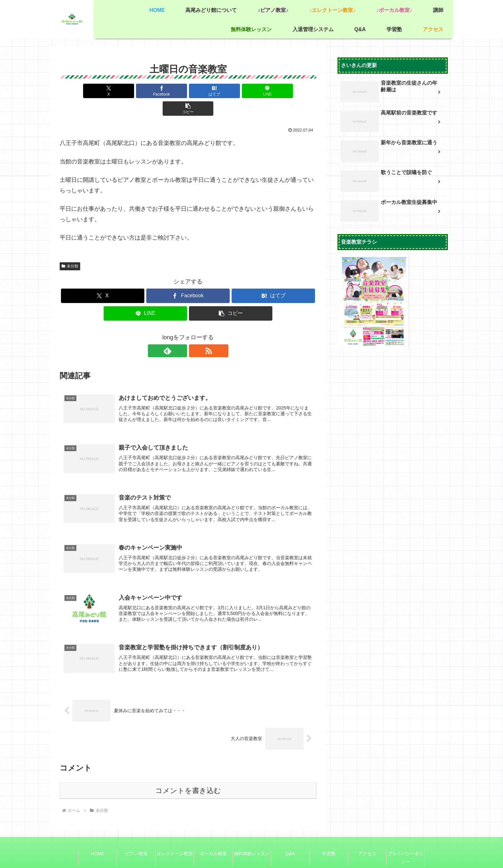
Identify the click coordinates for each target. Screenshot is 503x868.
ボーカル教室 (213, 840)
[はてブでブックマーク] (188, 91)
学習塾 (329, 840)
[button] (274, 91)
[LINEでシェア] (231, 91)
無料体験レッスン (252, 840)
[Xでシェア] (102, 91)
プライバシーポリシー (405, 844)
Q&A (290, 840)
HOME (98, 840)
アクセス (367, 840)
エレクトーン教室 (175, 840)
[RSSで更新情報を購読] (195, 333)
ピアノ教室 (136, 840)
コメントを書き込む (188, 777)
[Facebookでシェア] (145, 91)
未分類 (70, 249)
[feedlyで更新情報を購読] (181, 333)
